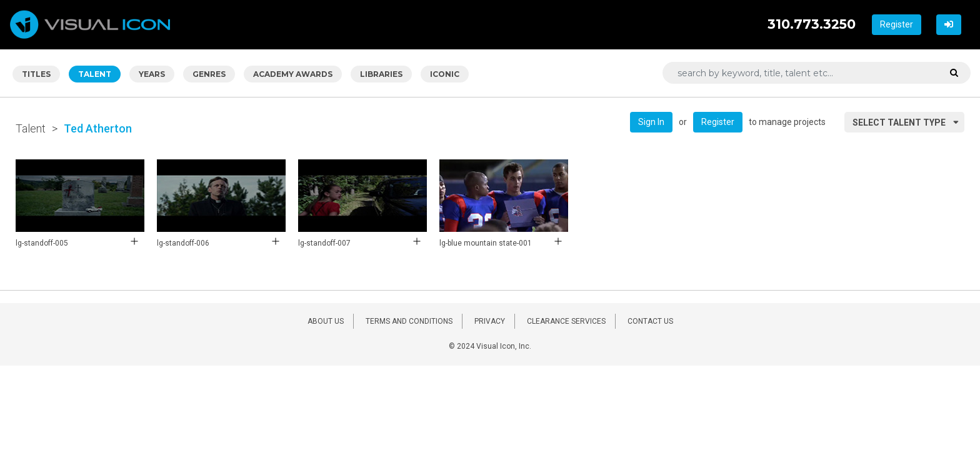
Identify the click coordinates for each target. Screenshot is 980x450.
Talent (31, 128)
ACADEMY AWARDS (293, 74)
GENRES (209, 74)
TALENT (95, 74)
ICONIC (445, 74)
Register (897, 24)
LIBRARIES (381, 74)
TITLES (36, 74)
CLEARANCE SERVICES (566, 321)
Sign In (651, 122)
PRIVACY (490, 321)
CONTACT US (650, 321)
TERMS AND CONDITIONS (409, 321)
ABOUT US (326, 321)
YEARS (152, 74)
